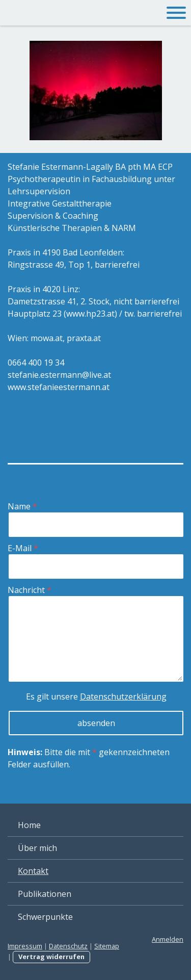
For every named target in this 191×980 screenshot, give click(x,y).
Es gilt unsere (96, 697)
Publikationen (45, 894)
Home (29, 825)
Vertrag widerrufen (51, 957)
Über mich (37, 848)
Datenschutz (68, 946)
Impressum (25, 946)
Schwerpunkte (45, 917)
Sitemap (107, 946)
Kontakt (33, 871)
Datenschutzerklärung (123, 697)
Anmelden (168, 939)
